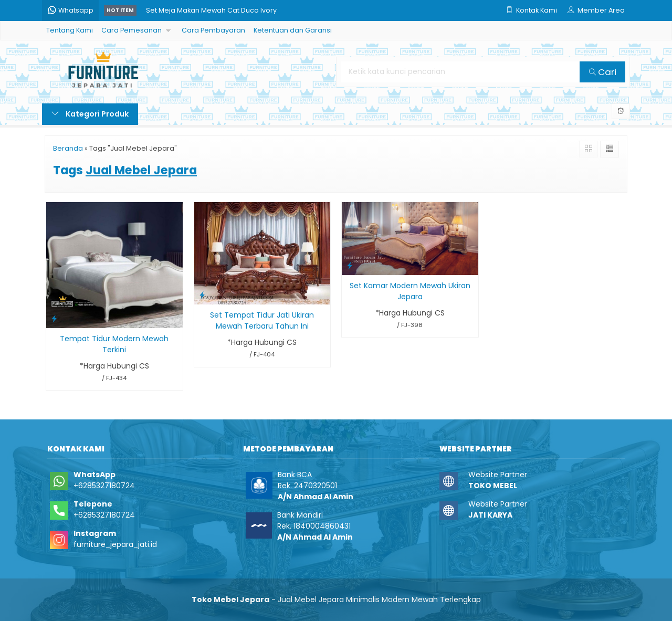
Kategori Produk (90, 114)
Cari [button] (603, 72)
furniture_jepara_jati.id (115, 544)
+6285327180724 (104, 486)
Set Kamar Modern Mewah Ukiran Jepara (410, 291)
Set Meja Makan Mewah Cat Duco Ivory (211, 10)
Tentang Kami (70, 30)
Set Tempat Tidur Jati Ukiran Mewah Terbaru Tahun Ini (262, 320)
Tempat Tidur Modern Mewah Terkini (114, 344)
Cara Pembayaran (213, 30)
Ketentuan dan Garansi (293, 30)
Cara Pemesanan (132, 30)
